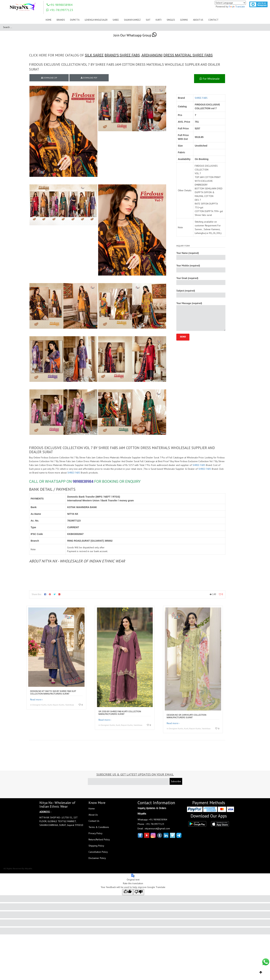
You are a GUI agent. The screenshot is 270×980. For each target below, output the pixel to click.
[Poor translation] (139, 892)
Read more (36, 699)
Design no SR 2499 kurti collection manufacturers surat (186, 716)
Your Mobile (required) (201, 268)
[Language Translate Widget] (230, 3)
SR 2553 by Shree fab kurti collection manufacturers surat (120, 713)
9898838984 (83, 481)
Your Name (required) (201, 256)
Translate (237, 7)
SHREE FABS (130, 55)
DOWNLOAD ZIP (49, 78)
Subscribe (176, 781)
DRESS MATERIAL (178, 55)
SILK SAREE (94, 55)
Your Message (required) (201, 316)
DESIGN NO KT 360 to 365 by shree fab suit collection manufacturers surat (53, 692)
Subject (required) (201, 293)
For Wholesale (210, 79)
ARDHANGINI (152, 55)
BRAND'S (112, 55)
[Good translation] (128, 892)
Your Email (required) (201, 281)
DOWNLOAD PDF (89, 78)
